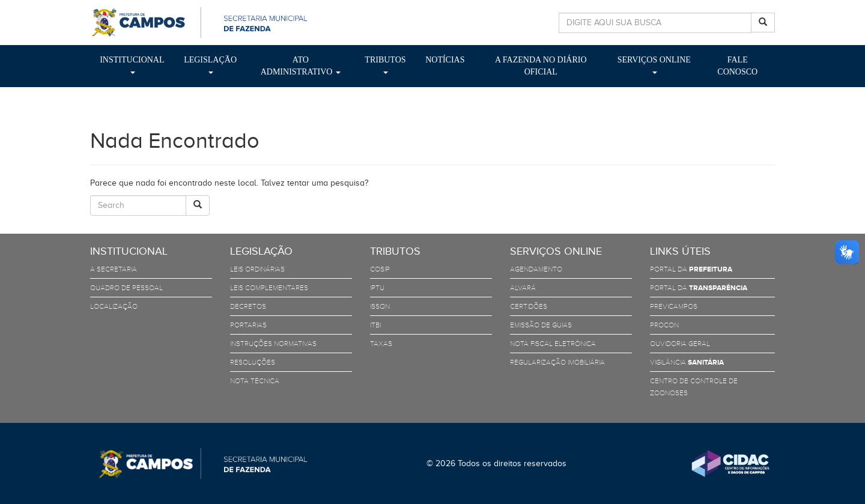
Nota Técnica (255, 381)
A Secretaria (114, 269)
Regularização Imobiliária (557, 362)
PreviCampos (674, 306)
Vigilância (687, 362)
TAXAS (381, 344)
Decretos (248, 306)
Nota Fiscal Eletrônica (553, 344)
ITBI (375, 325)
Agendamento (536, 269)
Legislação (210, 65)
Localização (114, 306)
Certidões (529, 306)
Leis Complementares (269, 288)
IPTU (377, 288)
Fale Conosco (737, 66)
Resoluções (253, 362)
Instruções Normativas (273, 344)
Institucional (132, 65)
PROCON (664, 325)
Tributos (385, 65)
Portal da (691, 269)
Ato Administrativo (301, 66)
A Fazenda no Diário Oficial (541, 66)
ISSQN (380, 306)
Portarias (248, 325)
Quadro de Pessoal (126, 288)
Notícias (445, 60)
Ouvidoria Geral (680, 344)
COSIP (380, 269)
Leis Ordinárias (257, 269)
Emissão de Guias (541, 325)
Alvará (523, 288)
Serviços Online (654, 65)
